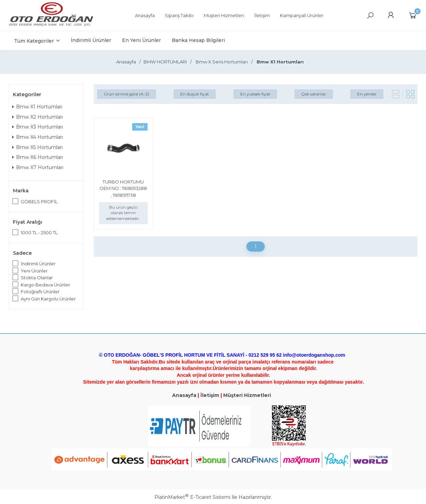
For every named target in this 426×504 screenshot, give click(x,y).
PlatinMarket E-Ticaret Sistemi (192, 497)
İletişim (210, 395)
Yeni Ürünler (34, 271)
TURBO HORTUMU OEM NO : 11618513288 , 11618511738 (123, 188)
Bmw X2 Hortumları (38, 117)
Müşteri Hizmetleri (247, 395)
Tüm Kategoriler (34, 41)
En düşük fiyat (195, 94)
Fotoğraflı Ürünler (40, 292)
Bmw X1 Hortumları (37, 107)
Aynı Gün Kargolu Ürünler (48, 299)
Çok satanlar (314, 94)
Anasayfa (184, 395)
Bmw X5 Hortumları (37, 147)
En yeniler (367, 94)
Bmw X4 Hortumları (38, 137)
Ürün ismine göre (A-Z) (127, 94)
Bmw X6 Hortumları (38, 157)
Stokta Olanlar (37, 278)
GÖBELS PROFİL (39, 202)
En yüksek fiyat (255, 94)
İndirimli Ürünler (38, 264)
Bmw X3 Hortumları (38, 127)
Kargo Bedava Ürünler (45, 285)
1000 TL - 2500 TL (39, 233)
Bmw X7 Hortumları (38, 167)
